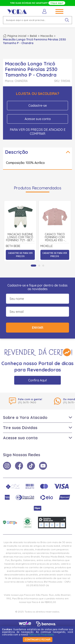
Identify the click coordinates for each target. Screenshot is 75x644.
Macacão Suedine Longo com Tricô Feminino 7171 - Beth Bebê (20, 237)
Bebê (33, 36)
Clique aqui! (57, 3)
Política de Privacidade (41, 635)
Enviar (38, 328)
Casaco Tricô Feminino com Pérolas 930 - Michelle (55, 237)
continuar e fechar (38, 640)
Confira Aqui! (37, 380)
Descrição (16, 152)
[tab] (33, 266)
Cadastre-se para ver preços (20, 255)
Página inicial (17, 36)
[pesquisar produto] (67, 20)
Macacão (47, 36)
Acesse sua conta (38, 119)
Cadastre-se (38, 105)
